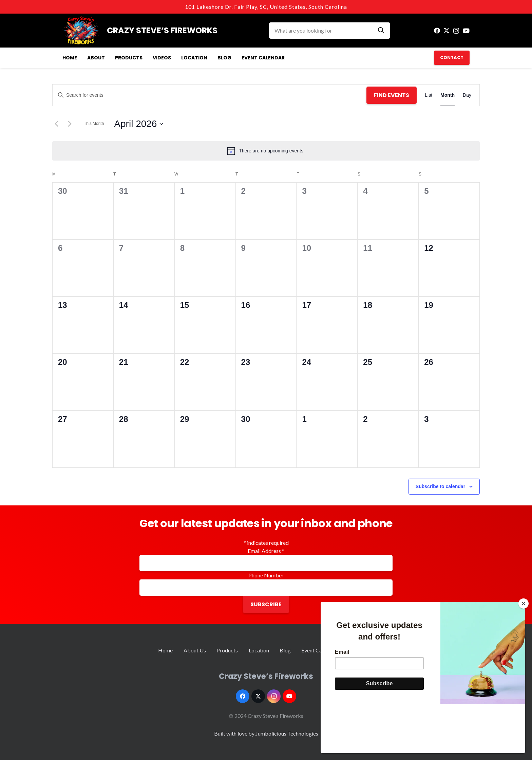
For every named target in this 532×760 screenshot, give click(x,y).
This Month (94, 124)
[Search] (381, 31)
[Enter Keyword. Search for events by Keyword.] (210, 95)
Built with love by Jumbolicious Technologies (266, 733)
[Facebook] (437, 31)
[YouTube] (466, 31)
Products (227, 650)
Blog (285, 650)
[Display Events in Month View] (448, 95)
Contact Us (361, 650)
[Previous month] (56, 124)
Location (259, 650)
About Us (195, 650)
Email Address (266, 551)
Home (165, 650)
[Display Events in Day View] (467, 95)
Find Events (392, 95)
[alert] (266, 151)
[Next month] (70, 124)
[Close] (524, 653)
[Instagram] (456, 31)
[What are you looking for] (330, 31)
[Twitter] (446, 31)
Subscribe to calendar (440, 486)
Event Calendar (319, 650)
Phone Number (266, 575)
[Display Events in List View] (429, 95)
